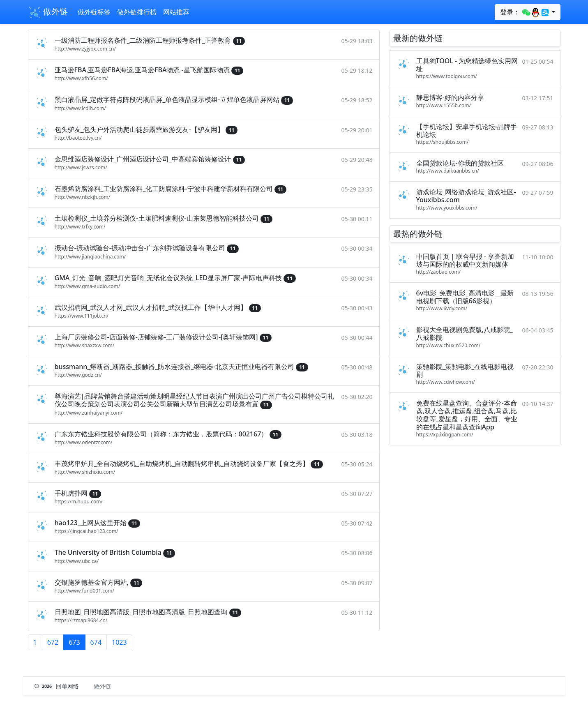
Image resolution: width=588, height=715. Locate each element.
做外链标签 (94, 12)
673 (74, 642)
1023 (119, 642)
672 (53, 642)
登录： (525, 12)
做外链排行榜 (137, 12)
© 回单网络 (58, 686)
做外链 (48, 12)
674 (96, 642)
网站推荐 (176, 12)
